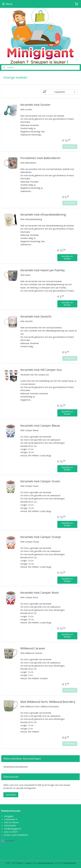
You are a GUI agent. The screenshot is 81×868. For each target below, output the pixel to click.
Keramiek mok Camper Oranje (41, 537)
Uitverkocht (70, 146)
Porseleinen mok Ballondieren (40, 158)
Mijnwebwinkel (70, 863)
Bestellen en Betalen (67, 257)
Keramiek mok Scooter (35, 105)
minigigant (8, 841)
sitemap (28, 863)
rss (34, 863)
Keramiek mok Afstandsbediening (43, 215)
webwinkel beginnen (45, 863)
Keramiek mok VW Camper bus (41, 370)
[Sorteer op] (59, 92)
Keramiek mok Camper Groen (40, 481)
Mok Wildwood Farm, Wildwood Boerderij (48, 702)
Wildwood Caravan (33, 648)
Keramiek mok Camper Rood (39, 593)
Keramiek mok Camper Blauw (40, 426)
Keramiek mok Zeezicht (36, 317)
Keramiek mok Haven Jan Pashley (43, 270)
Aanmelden (11, 795)
